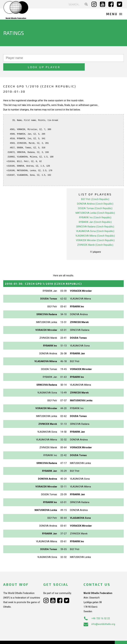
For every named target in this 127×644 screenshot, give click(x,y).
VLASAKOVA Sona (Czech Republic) (95, 222)
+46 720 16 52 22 (97, 609)
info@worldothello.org (99, 615)
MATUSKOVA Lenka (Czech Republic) (95, 204)
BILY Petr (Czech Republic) (95, 190)
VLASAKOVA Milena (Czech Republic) (95, 227)
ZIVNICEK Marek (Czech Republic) (95, 236)
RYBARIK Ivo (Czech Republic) (95, 208)
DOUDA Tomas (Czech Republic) (95, 199)
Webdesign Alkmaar (23, 638)
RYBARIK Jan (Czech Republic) (95, 213)
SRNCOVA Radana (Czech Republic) (95, 218)
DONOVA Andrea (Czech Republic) (95, 195)
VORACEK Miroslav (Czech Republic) (95, 231)
